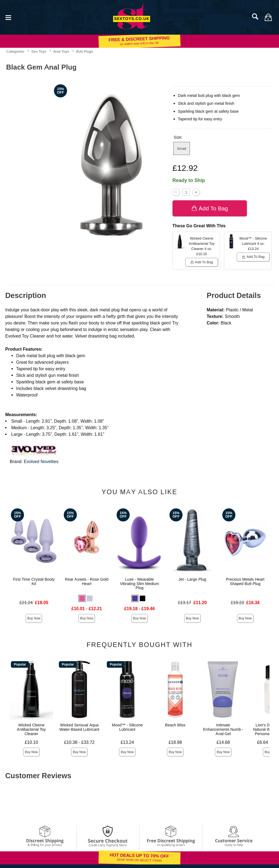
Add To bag (210, 208)
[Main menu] (8, 17)
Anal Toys (61, 51)
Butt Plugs (84, 51)
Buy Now (34, 618)
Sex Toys (39, 51)
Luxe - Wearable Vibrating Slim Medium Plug (139, 584)
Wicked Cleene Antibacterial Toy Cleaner (31, 729)
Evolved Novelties (41, 462)
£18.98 (175, 742)
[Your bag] (268, 17)
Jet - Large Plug (192, 579)
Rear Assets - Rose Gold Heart (87, 581)
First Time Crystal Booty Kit (34, 581)
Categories (15, 51)
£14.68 (223, 742)
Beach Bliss (175, 725)
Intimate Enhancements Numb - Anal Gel (223, 729)
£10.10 (31, 742)
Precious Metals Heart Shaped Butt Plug (245, 581)
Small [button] (181, 148)
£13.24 (127, 742)
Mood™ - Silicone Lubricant (127, 727)
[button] (82, 598)
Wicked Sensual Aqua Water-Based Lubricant (79, 727)
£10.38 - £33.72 (79, 742)
